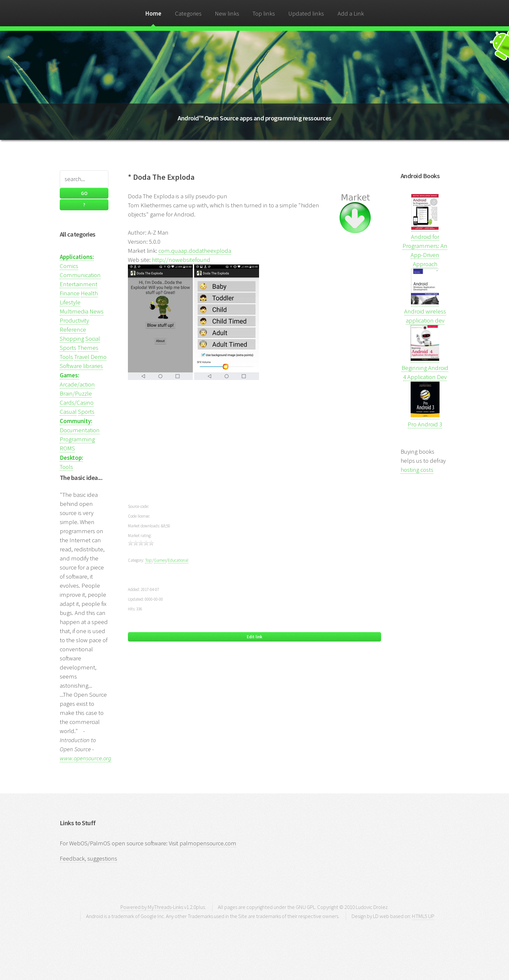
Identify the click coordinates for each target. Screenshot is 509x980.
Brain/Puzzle (76, 393)
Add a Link (351, 13)
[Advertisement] (255, 446)
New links (227, 13)
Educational (178, 560)
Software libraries (81, 366)
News (97, 311)
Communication (80, 275)
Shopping (72, 339)
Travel (82, 357)
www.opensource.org (86, 758)
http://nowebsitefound (181, 260)
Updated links (306, 13)
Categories (188, 13)
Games (160, 560)
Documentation (80, 430)
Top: (149, 560)
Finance (70, 293)
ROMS (67, 448)
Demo (99, 357)
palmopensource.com (208, 843)
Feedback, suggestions (88, 858)
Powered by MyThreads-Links (152, 907)
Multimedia (74, 311)
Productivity (74, 320)
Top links (264, 13)
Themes (88, 348)
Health (89, 293)
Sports (68, 348)
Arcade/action (77, 384)
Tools (66, 357)
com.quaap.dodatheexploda (195, 251)
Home (153, 13)
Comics (69, 266)
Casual (68, 412)
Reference (73, 330)
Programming (77, 439)
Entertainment (79, 284)
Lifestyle (70, 302)
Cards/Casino (77, 403)
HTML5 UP (423, 916)
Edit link (254, 637)
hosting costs (417, 470)
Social (93, 339)
